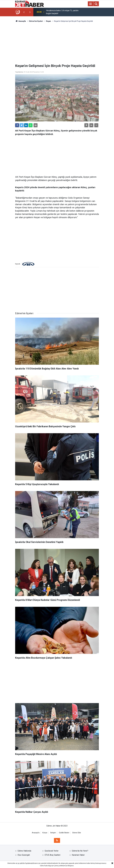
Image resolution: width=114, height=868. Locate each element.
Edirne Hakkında (24, 851)
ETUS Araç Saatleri (53, 855)
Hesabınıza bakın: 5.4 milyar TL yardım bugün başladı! (62, 12)
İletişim (53, 833)
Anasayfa (36, 833)
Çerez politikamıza (61, 866)
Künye (45, 833)
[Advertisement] (57, 43)
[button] (86, 125)
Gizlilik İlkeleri (64, 833)
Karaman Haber (78, 855)
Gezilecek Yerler (52, 851)
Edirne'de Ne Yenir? (80, 851)
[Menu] (90, 4)
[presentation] (24, 12)
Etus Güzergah (24, 855)
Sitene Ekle (77, 833)
